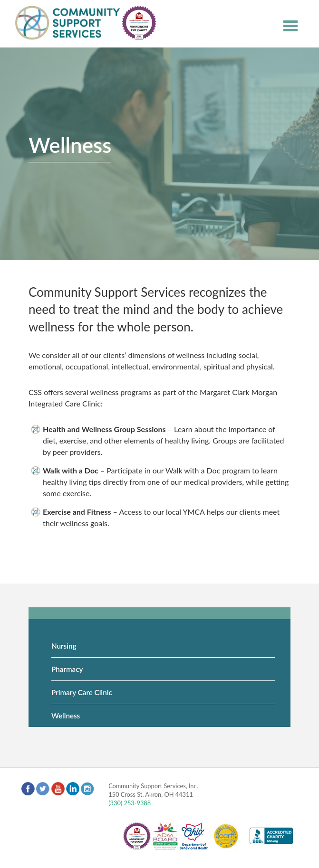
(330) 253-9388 (130, 803)
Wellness (66, 716)
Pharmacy (67, 669)
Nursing (64, 646)
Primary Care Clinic (82, 692)
